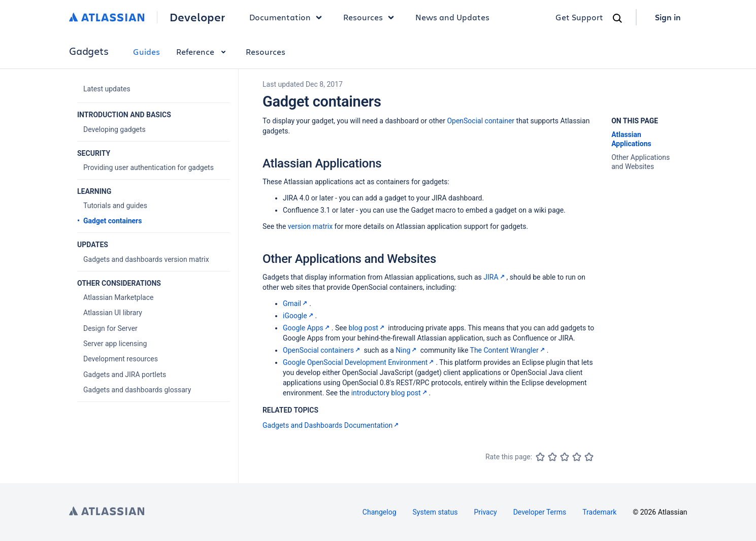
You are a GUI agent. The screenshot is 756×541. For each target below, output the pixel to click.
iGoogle (299, 316)
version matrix (310, 226)
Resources (266, 52)
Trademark (599, 512)
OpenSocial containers (322, 350)
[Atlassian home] (107, 17)
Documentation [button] (288, 17)
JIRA (495, 277)
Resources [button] (371, 17)
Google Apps (307, 328)
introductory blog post (390, 393)
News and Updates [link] (452, 17)
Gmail (296, 303)
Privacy (485, 512)
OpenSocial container (481, 121)
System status (435, 512)
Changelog (380, 512)
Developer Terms (540, 512)
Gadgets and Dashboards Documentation (332, 425)
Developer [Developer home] (197, 17)
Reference (203, 52)
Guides (146, 52)
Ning (407, 350)
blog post (368, 328)
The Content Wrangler (508, 350)
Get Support (579, 17)
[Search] (617, 18)
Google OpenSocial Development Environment (359, 362)
